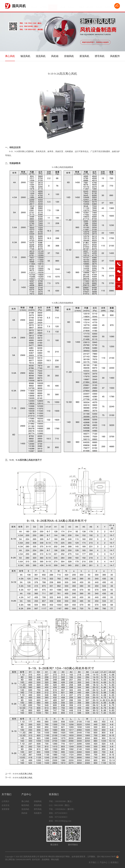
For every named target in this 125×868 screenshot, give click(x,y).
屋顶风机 (84, 56)
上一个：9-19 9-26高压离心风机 (19, 774)
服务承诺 (90, 6)
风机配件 (115, 56)
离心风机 (10, 56)
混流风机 (41, 56)
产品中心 (53, 6)
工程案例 (81, 6)
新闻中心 (71, 6)
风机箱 (55, 56)
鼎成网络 (46, 860)
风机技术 (99, 6)
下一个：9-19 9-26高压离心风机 (19, 778)
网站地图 (55, 860)
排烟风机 (69, 56)
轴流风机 (25, 56)
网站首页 (34, 6)
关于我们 (43, 6)
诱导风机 (100, 56)
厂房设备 (62, 6)
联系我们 (108, 6)
